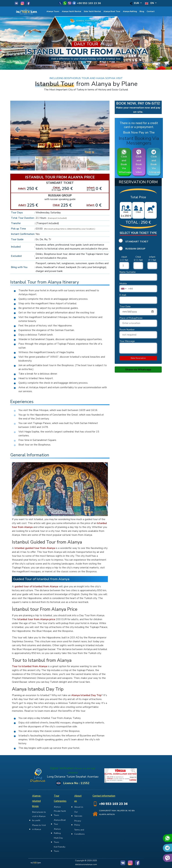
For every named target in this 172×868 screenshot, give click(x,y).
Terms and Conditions (79, 832)
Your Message (127, 341)
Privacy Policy (78, 823)
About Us (79, 807)
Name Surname (128, 272)
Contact (151, 11)
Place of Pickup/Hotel (131, 318)
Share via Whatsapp (138, 370)
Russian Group (135, 249)
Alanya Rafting (130, 11)
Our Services (78, 814)
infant (152, 257)
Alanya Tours (53, 11)
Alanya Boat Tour (112, 11)
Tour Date (125, 306)
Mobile (123, 283)
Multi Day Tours (58, 840)
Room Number (127, 330)
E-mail (123, 295)
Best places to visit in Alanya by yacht (39, 816)
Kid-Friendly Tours (60, 849)
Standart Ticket (137, 242)
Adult (124, 257)
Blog (142, 11)
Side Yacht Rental (92, 11)
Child (138, 257)
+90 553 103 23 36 (89, 3)
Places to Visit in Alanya (39, 827)
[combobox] (124, 289)
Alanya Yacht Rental (71, 11)
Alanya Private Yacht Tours (60, 811)
